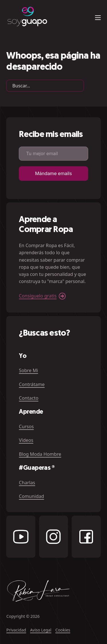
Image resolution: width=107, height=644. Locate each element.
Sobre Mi (28, 370)
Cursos (26, 426)
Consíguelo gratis (38, 296)
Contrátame (32, 384)
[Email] (53, 154)
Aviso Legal (41, 630)
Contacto (29, 398)
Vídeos (26, 440)
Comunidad (31, 496)
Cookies (63, 630)
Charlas (27, 483)
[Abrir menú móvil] (98, 18)
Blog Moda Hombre (40, 454)
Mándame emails (53, 173)
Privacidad (16, 630)
